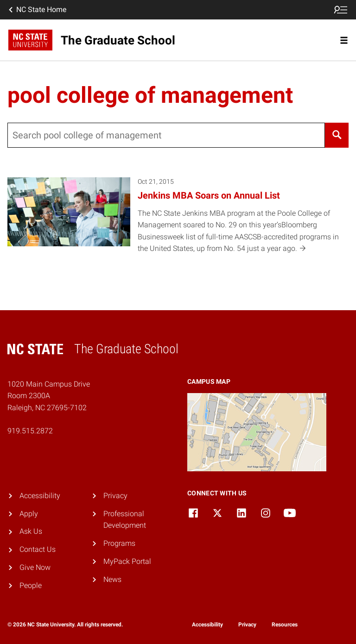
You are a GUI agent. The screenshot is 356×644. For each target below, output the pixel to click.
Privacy (115, 496)
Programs (119, 543)
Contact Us (38, 549)
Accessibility (40, 496)
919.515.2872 (30, 431)
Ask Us (31, 531)
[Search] (337, 135)
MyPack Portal (127, 561)
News (112, 579)
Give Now (35, 567)
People (31, 585)
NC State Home (37, 10)
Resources (285, 625)
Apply (29, 514)
